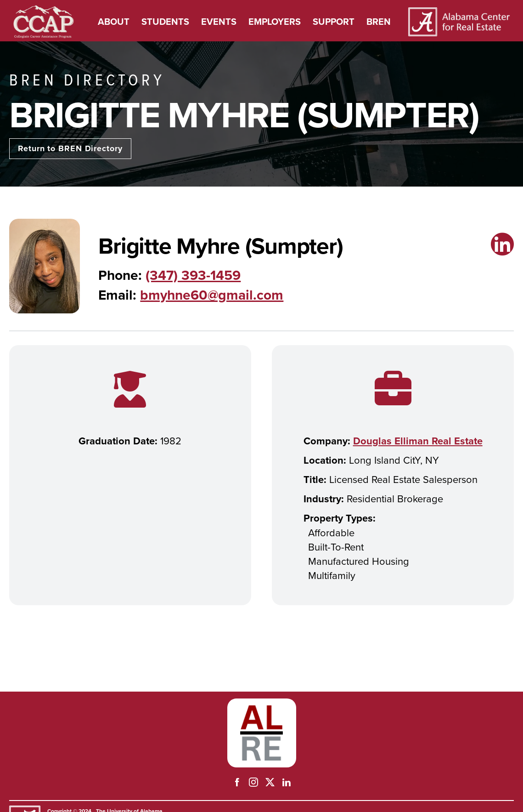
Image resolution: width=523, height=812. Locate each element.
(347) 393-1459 (193, 275)
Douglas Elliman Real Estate (418, 441)
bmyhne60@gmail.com (212, 295)
